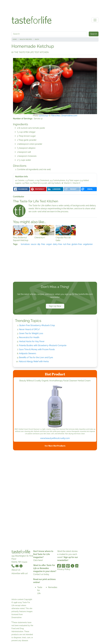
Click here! (38, 560)
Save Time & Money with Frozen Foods (37, 349)
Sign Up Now (55, 306)
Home (15, 39)
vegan (49, 244)
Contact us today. (41, 574)
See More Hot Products (55, 446)
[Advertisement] (55, 7)
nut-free (67, 244)
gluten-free (77, 244)
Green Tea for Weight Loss (31, 333)
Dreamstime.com (69, 116)
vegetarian (88, 244)
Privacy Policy (64, 569)
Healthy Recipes (26, 39)
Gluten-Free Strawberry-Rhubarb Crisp (37, 325)
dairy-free (57, 244)
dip (39, 244)
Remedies (53, 587)
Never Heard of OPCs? (29, 329)
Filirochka (55, 116)
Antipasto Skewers (28, 353)
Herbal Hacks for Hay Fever (32, 341)
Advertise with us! (20, 573)
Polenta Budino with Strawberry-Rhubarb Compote (43, 345)
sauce (34, 244)
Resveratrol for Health (29, 337)
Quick (37, 39)
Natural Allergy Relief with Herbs (34, 361)
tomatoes (25, 244)
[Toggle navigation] (95, 20)
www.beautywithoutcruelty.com (55, 438)
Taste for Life (40, 590)
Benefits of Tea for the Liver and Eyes (36, 357)
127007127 (44, 116)
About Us (16, 570)
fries (43, 244)
